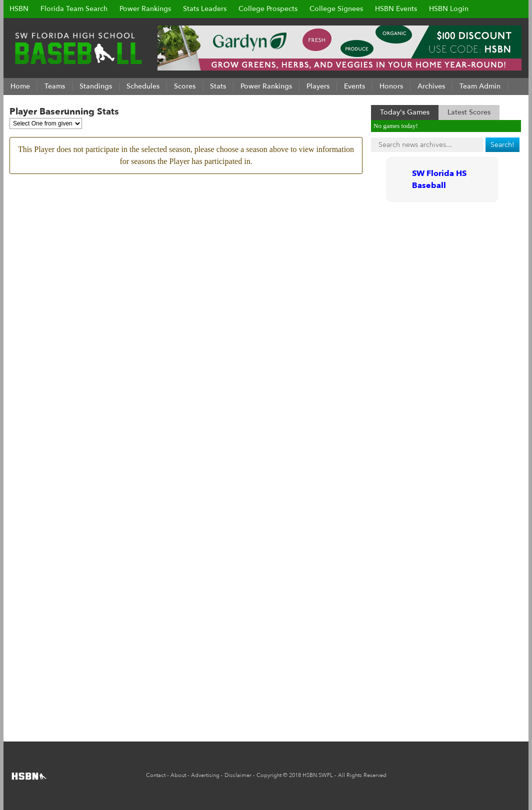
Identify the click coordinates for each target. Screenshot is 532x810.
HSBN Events (396, 9)
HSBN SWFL (318, 775)
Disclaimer (238, 775)
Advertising (205, 775)
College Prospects (268, 9)
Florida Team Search (74, 9)
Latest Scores (469, 112)
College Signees (336, 9)
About (178, 775)
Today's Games (405, 112)
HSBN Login (449, 9)
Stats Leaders (205, 9)
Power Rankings (145, 9)
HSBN (19, 9)
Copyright (269, 775)
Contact (156, 775)
